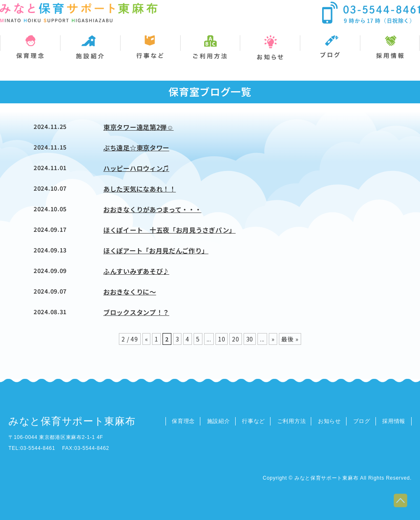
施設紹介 (219, 421)
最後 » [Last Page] (290, 339)
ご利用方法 (292, 421)
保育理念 (183, 421)
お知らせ (329, 421)
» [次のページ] (273, 339)
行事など (253, 421)
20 (235, 339)
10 (222, 339)
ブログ (362, 421)
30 (250, 339)
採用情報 (394, 421)
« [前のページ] (147, 339)
